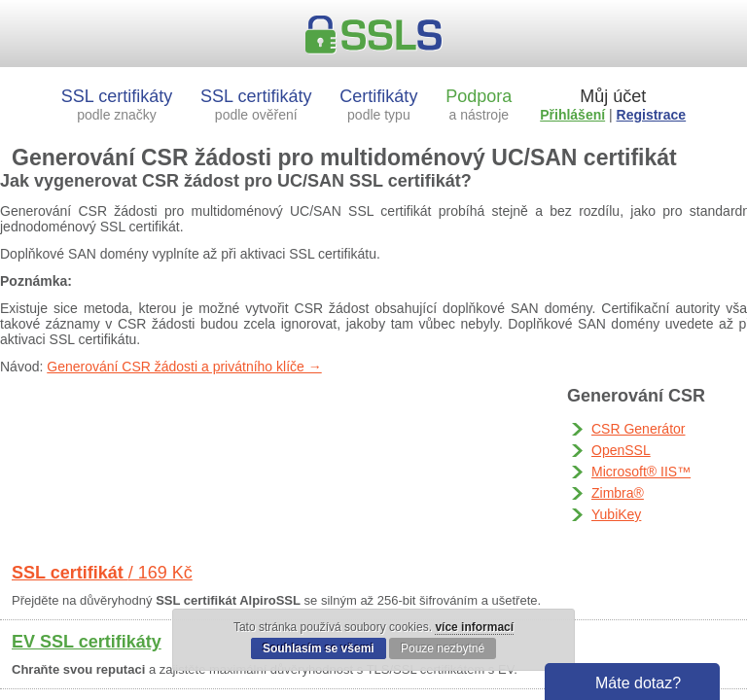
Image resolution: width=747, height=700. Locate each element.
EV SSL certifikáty (87, 642)
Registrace (652, 115)
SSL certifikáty (117, 105)
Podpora (479, 105)
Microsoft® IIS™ (641, 472)
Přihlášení (572, 115)
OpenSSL (621, 450)
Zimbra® (618, 493)
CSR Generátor (638, 429)
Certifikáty (378, 105)
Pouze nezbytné (443, 648)
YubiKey (616, 514)
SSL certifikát (102, 573)
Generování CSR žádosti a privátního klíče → (184, 367)
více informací (474, 627)
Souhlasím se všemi (319, 648)
